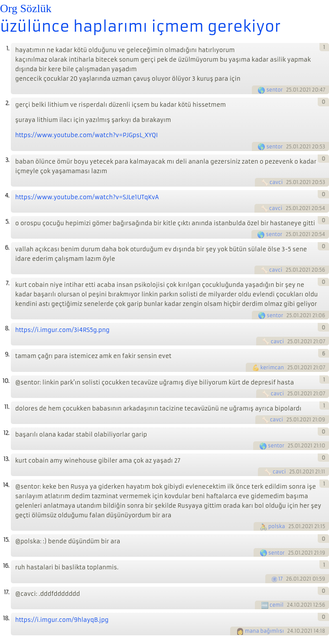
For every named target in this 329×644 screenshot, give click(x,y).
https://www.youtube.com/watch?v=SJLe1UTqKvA (87, 197)
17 (280, 579)
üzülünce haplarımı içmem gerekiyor (140, 26)
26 (289, 579)
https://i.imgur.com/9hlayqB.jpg (62, 620)
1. (8, 48)
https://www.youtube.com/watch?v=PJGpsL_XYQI (86, 135)
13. (6, 459)
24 (290, 605)
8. (7, 328)
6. (7, 248)
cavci (276, 182)
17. (7, 592)
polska (277, 526)
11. (7, 407)
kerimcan (272, 368)
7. (7, 283)
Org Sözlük (26, 8)
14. (6, 485)
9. (7, 354)
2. (7, 103)
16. (6, 566)
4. (7, 195)
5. (7, 222)
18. (6, 618)
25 (289, 90)
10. (6, 381)
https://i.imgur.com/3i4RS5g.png (62, 330)
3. (7, 160)
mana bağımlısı (264, 631)
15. (6, 540)
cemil (277, 605)
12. (6, 433)
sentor (274, 90)
